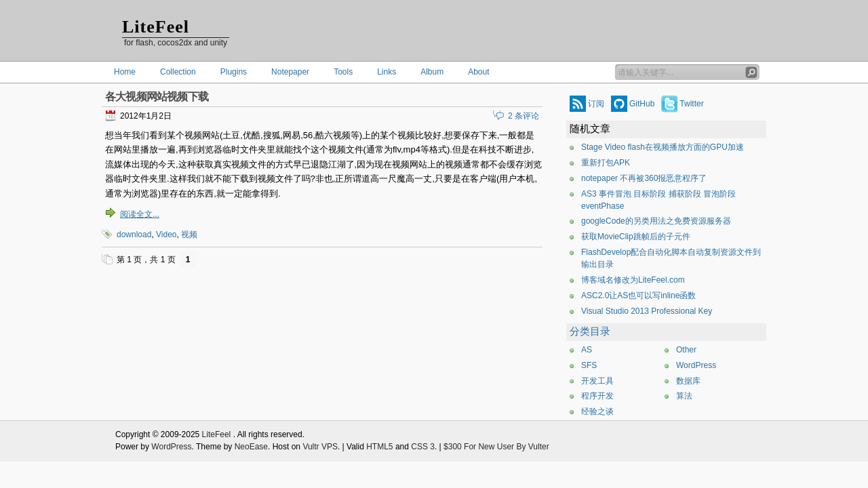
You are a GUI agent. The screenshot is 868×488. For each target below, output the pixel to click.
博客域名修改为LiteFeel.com (633, 280)
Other (686, 350)
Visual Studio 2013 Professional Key (647, 311)
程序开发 (597, 396)
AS (587, 350)
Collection (178, 72)
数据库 (688, 381)
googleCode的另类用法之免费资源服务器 (656, 221)
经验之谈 (597, 411)
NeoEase (251, 447)
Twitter (691, 104)
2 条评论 (524, 116)
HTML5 (379, 447)
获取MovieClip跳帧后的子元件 (636, 237)
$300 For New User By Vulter (496, 447)
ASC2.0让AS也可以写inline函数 (638, 296)
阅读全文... (140, 214)
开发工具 (597, 381)
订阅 (596, 104)
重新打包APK (606, 163)
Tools (343, 72)
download (134, 235)
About (478, 72)
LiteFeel (156, 27)
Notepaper (290, 72)
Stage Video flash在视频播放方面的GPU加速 (663, 147)
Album (432, 72)
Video (166, 235)
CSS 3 (423, 447)
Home (125, 72)
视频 (189, 235)
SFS (589, 365)
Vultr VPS (320, 447)
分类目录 (590, 331)
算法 (684, 396)
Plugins (234, 72)
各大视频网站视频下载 (157, 97)
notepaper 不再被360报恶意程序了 (644, 178)
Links (387, 72)
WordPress (696, 365)
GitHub (642, 104)
